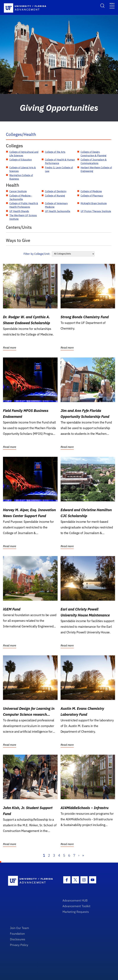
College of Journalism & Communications (94, 161)
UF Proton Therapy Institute (96, 211)
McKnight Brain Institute (94, 203)
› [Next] (79, 855)
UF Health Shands (19, 211)
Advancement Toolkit (76, 906)
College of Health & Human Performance (60, 161)
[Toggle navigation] (112, 5)
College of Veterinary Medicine (56, 205)
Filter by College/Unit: (37, 254)
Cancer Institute (18, 191)
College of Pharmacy (92, 196)
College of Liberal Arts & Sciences (23, 169)
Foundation (17, 934)
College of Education (21, 160)
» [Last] (83, 855)
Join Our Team (20, 928)
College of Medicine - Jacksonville (21, 197)
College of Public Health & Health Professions (24, 205)
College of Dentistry (56, 191)
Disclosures (18, 939)
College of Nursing (55, 196)
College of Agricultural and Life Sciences (24, 154)
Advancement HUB (75, 900)
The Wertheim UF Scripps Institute (23, 217)
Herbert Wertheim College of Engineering (96, 169)
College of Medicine (91, 191)
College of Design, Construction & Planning (94, 154)
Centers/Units (19, 227)
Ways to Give (18, 240)
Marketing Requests (76, 912)
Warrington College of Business (21, 177)
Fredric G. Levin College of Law (59, 169)
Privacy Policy (19, 945)
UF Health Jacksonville (58, 211)
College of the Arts (55, 152)
